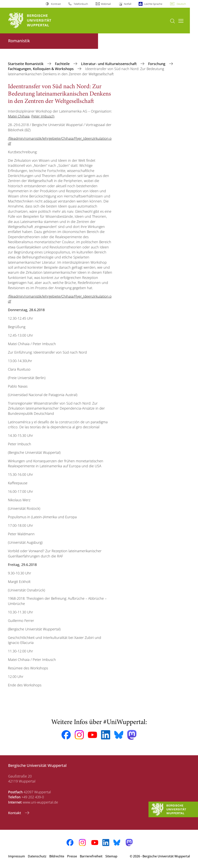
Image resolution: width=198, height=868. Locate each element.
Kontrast (56, 4)
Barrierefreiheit (91, 856)
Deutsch (181, 4)
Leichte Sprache (153, 4)
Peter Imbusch (43, 116)
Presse (72, 856)
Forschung (157, 64)
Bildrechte (57, 856)
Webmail (106, 4)
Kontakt (15, 813)
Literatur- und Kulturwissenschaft (109, 64)
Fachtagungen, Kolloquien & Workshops (41, 69)
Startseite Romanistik (26, 64)
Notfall (128, 4)
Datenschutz (37, 856)
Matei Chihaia (19, 116)
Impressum (17, 856)
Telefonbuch (81, 4)
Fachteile (63, 64)
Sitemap (111, 856)
